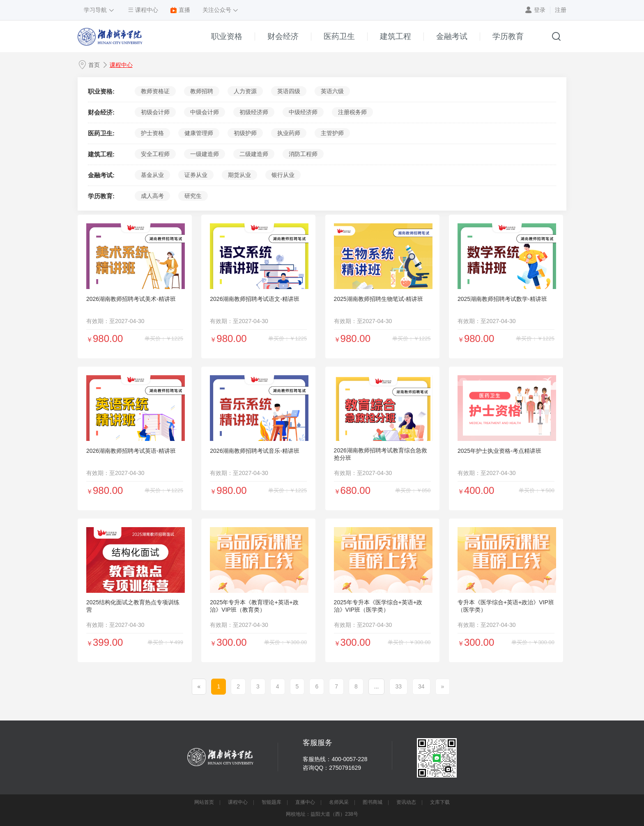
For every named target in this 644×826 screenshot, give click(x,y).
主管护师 (332, 133)
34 (421, 686)
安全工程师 (155, 154)
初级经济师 (254, 112)
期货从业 (239, 175)
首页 (94, 65)
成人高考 (152, 196)
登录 (540, 10)
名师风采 (339, 802)
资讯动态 (406, 802)
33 (398, 686)
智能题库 (271, 802)
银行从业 (283, 175)
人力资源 (245, 91)
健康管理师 (199, 133)
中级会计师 (205, 112)
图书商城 (373, 802)
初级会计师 (155, 112)
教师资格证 (155, 91)
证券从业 (196, 175)
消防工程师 (303, 154)
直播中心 (305, 802)
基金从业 (152, 175)
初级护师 (245, 133)
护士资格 (152, 133)
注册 (561, 10)
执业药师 (289, 133)
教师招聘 (202, 91)
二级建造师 (254, 154)
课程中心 (121, 65)
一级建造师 (205, 154)
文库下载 (440, 802)
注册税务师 (352, 112)
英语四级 (289, 91)
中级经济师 (303, 112)
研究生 (193, 196)
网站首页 (204, 802)
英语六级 (332, 91)
